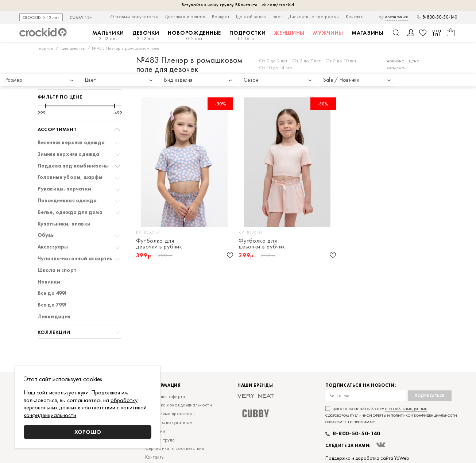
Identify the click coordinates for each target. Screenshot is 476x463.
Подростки (247, 36)
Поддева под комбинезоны (73, 144)
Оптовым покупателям (134, 17)
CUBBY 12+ (81, 18)
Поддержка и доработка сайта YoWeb (367, 458)
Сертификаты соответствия (175, 448)
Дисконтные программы (314, 17)
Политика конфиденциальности (179, 405)
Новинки (49, 260)
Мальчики (108, 36)
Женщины (289, 33)
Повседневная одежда (67, 179)
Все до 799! (52, 283)
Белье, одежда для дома (70, 191)
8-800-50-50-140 (440, 17)
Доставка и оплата (185, 17)
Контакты (356, 17)
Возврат (221, 17)
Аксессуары (53, 225)
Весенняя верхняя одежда (71, 121)
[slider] (45, 84)
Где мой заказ (251, 17)
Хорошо (88, 432)
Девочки (146, 36)
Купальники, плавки (64, 202)
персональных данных (406, 409)
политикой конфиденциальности (424, 415)
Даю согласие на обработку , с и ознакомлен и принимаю (391, 415)
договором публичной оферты (357, 415)
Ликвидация (54, 295)
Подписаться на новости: (361, 385)
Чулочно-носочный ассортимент (80, 237)
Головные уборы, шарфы (70, 156)
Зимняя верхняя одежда (69, 133)
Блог (277, 17)
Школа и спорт (57, 249)
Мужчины (328, 33)
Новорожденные (194, 36)
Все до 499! (52, 272)
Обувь (46, 214)
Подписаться (429, 396)
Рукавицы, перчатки (65, 167)
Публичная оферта (165, 396)
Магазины (368, 33)
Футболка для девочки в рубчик (159, 244)
